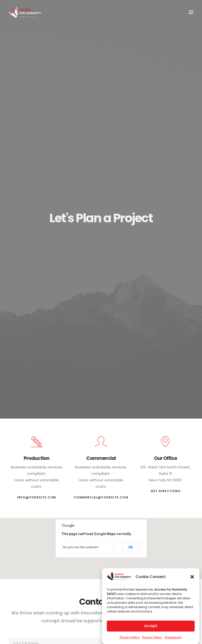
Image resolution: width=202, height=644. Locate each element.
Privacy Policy (130, 637)
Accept (151, 626)
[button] (192, 577)
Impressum (173, 637)
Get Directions (165, 489)
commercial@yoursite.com (101, 495)
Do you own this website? (81, 545)
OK (131, 545)
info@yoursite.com (37, 495)
